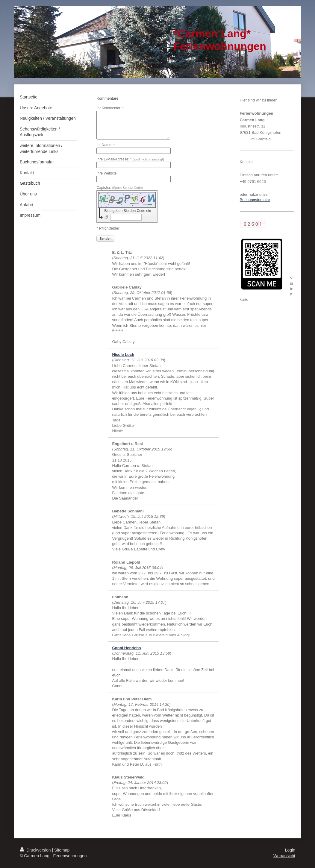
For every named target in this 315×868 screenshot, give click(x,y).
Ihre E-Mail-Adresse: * (130, 159)
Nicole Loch (123, 355)
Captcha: (120, 188)
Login (290, 850)
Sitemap (62, 850)
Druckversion (36, 850)
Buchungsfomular (255, 200)
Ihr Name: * (106, 145)
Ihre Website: (107, 173)
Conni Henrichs (126, 648)
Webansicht (284, 856)
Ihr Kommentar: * (110, 108)
